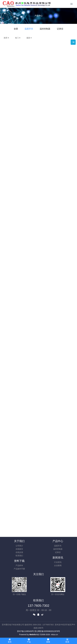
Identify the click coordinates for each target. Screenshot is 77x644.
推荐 (6, 38)
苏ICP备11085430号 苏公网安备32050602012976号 (39, 631)
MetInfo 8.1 (34, 635)
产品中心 (58, 541)
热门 (18, 38)
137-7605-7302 (39, 606)
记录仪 (60, 29)
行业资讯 (58, 562)
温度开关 (29, 29)
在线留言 (19, 549)
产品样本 (19, 565)
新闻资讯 (58, 558)
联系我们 (19, 556)
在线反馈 (19, 552)
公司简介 (19, 546)
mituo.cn (54, 635)
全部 (16, 29)
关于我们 (19, 541)
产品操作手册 (19, 569)
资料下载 (19, 561)
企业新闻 (58, 565)
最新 (29, 38)
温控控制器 (45, 29)
